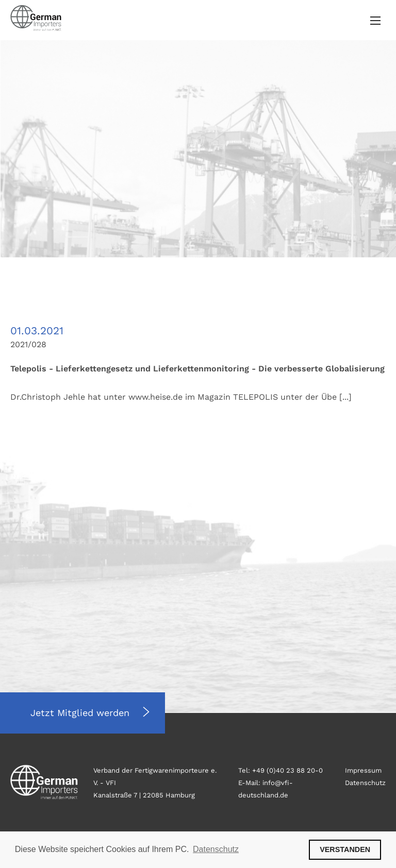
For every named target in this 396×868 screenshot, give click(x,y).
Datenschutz (365, 783)
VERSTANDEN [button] (345, 849)
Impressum (363, 770)
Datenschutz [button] (216, 849)
